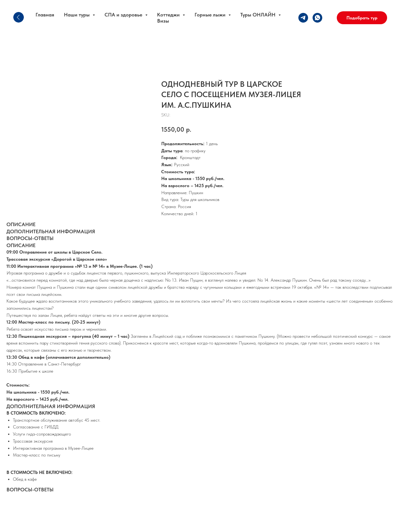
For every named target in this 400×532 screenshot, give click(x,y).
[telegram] (303, 18)
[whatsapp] (317, 18)
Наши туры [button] (77, 15)
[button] (362, 18)
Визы (163, 21)
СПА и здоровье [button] (124, 15)
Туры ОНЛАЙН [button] (259, 15)
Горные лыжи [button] (211, 15)
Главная (45, 15)
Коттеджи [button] (169, 15)
